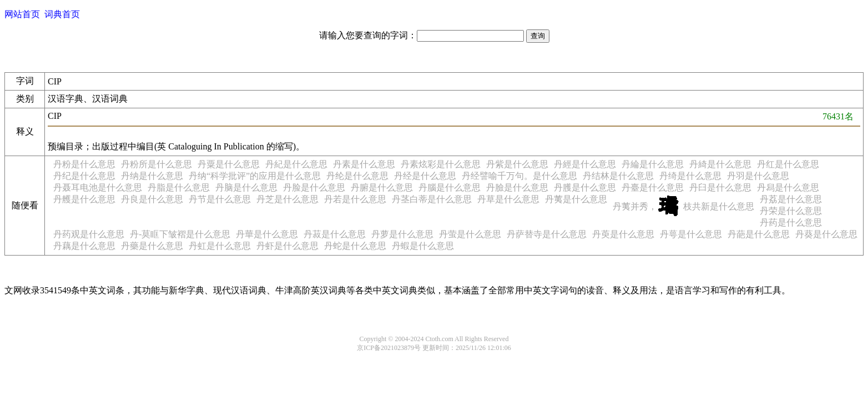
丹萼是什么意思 (691, 234)
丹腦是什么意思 (450, 187)
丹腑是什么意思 (382, 187)
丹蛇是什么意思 (355, 246)
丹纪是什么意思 (84, 176)
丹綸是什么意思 (653, 164)
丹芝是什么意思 (287, 199)
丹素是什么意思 (364, 164)
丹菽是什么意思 (335, 234)
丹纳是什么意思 (152, 176)
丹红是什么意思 (788, 164)
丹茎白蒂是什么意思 (432, 199)
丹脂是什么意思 (179, 187)
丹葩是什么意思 (759, 234)
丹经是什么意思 (425, 176)
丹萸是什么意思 (623, 234)
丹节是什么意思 (220, 199)
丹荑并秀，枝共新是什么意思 (683, 206)
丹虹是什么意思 (220, 246)
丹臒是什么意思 (585, 187)
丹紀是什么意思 (296, 164)
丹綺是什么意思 (720, 164)
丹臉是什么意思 (517, 187)
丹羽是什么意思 (758, 176)
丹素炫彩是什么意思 (441, 164)
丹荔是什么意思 (791, 199)
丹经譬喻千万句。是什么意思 (519, 176)
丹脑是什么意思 (246, 187)
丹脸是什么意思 (314, 187)
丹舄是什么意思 (788, 187)
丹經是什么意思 (585, 164)
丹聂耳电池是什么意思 (98, 187)
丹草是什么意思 (508, 199)
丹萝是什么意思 (402, 234)
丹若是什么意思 (355, 199)
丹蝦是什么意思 (423, 246)
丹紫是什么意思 (517, 164)
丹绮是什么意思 (690, 176)
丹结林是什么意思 (618, 176)
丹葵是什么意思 (826, 234)
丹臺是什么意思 (653, 187)
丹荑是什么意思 (576, 199)
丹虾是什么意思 (287, 246)
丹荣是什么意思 (791, 211)
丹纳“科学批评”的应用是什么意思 (255, 176)
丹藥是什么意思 (152, 246)
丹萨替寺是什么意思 (547, 234)
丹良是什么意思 (152, 199)
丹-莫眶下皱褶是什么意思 (180, 234)
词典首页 (62, 14)
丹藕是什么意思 (84, 246)
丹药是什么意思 (791, 222)
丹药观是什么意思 (89, 234)
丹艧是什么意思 (84, 199)
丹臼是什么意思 (720, 187)
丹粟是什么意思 (229, 164)
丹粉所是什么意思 (157, 164)
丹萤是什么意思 (470, 234)
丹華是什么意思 (267, 234)
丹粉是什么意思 (84, 164)
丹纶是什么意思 (357, 176)
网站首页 (22, 14)
